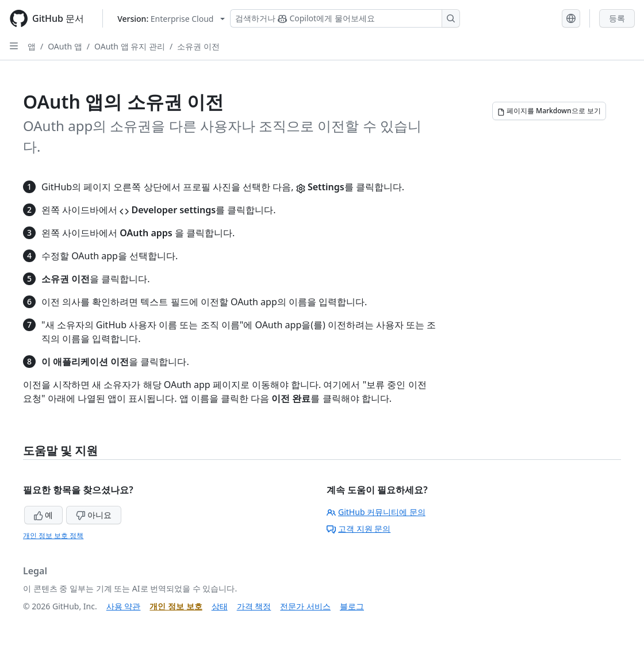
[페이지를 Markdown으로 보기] (549, 111)
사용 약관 (124, 606)
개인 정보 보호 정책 (53, 535)
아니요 (94, 515)
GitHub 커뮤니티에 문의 (376, 512)
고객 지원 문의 (359, 529)
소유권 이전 (198, 46)
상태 (220, 606)
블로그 (352, 606)
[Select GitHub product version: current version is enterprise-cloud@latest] (171, 19)
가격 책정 (254, 606)
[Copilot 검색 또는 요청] (345, 18)
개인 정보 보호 (176, 606)
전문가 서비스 (305, 606)
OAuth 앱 (65, 46)
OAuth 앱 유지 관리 (130, 46)
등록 (617, 18)
